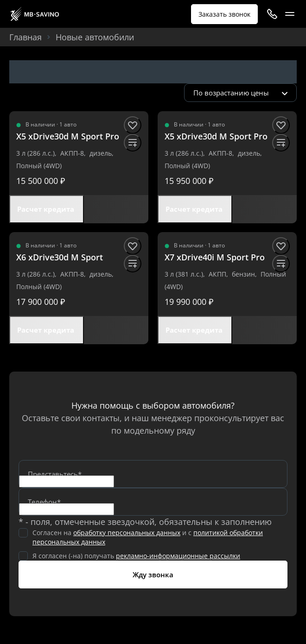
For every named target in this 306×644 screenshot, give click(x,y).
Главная (25, 37)
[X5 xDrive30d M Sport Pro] (68, 136)
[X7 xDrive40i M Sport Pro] (215, 257)
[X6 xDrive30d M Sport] (60, 257)
